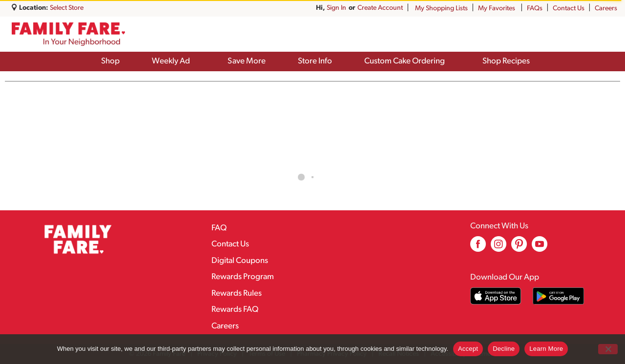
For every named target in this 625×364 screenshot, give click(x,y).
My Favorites (497, 9)
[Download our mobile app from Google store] (558, 296)
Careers (606, 9)
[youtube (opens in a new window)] (540, 248)
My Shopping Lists (441, 9)
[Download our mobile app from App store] (496, 296)
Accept (468, 349)
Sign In (393, 8)
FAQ (219, 228)
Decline (504, 349)
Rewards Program (243, 277)
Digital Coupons (240, 261)
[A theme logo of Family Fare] (68, 34)
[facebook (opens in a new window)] (478, 248)
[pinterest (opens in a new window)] (519, 248)
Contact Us (569, 9)
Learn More (546, 349)
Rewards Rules (237, 293)
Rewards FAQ (235, 310)
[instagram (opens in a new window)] (499, 248)
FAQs (535, 9)
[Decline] (608, 349)
